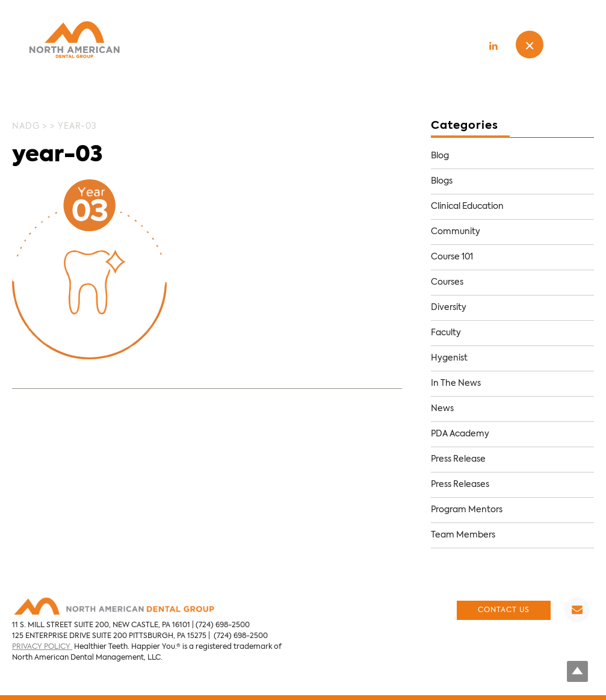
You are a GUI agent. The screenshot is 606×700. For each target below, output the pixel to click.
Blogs (442, 181)
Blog (440, 156)
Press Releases (460, 485)
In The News (456, 383)
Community (456, 232)
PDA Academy (460, 434)
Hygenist (449, 358)
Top (577, 671)
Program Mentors (467, 510)
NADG (26, 126)
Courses (447, 282)
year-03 (57, 155)
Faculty (446, 333)
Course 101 (452, 257)
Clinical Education (467, 206)
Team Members (463, 535)
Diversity (449, 308)
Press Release (458, 459)
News (442, 409)
